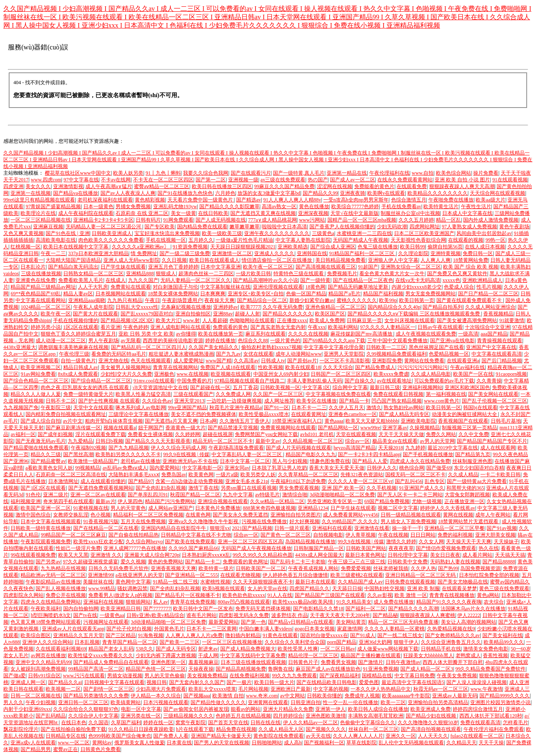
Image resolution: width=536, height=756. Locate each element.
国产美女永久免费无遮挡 (240, 515)
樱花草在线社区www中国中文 (78, 173)
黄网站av (102, 743)
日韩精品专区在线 (66, 736)
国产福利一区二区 (366, 609)
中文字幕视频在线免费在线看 (338, 394)
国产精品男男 (36, 749)
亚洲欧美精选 (293, 247)
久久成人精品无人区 (281, 729)
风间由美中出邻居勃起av (484, 233)
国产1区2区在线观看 (43, 488)
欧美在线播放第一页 (221, 334)
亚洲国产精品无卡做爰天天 (221, 736)
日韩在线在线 (265, 722)
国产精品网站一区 (338, 428)
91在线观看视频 (510, 180)
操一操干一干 (407, 528)
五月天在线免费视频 (143, 521)
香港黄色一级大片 (186, 428)
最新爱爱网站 (224, 622)
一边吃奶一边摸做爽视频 (234, 401)
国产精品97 (141, 481)
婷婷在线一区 (158, 722)
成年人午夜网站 (493, 515)
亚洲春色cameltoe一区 (352, 414)
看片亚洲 (111, 327)
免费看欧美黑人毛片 (81, 280)
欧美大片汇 (168, 320)
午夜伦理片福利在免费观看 (494, 729)
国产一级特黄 (315, 280)
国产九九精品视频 (129, 448)
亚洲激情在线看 (372, 528)
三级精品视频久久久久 (188, 716)
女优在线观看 (258, 354)
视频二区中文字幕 (398, 508)
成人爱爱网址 (188, 361)
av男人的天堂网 (437, 441)
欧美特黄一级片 (216, 568)
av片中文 (73, 421)
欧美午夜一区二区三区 (268, 267)
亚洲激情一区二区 (232, 253)
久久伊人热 (423, 568)
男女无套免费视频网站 (430, 294)
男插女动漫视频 (125, 676)
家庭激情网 (350, 629)
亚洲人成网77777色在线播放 (135, 548)
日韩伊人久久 (382, 468)
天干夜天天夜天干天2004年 (340, 615)
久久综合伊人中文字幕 (93, 716)
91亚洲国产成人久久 (422, 488)
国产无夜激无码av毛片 (40, 441)
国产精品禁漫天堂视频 (233, 428)
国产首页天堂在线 (228, 722)
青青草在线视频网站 (175, 367)
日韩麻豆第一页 (364, 320)
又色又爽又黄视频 (23, 233)
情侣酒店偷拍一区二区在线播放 (277, 260)
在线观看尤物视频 (240, 575)
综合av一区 (357, 441)
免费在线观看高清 (480, 722)
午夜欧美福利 (46, 609)
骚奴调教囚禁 (132, 588)
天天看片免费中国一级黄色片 (201, 200)
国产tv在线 (85, 615)
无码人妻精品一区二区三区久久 (196, 280)
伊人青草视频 (361, 535)
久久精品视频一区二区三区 (313, 441)
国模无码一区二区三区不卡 (415, 475)
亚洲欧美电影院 (418, 421)
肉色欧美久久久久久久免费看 (111, 240)
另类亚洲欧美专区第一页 (335, 501)
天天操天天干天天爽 (469, 542)
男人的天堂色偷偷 (165, 676)
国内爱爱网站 (165, 468)
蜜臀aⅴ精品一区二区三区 (162, 186)
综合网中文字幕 (350, 387)
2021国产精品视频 (252, 528)
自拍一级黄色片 (78, 361)
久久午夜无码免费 (283, 307)
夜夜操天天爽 (219, 300)
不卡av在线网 (116, 180)
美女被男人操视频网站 (126, 367)
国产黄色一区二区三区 (286, 535)
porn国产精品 (342, 642)
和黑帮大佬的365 (465, 488)
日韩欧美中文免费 (407, 562)
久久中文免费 (474, 434)
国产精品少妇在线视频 (432, 716)
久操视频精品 (425, 428)
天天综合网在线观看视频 (497, 193)
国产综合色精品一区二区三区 (36, 381)
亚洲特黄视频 (446, 253)
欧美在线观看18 (303, 367)
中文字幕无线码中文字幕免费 (253, 655)
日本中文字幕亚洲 (221, 267)
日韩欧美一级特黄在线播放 (41, 528)
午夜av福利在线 (468, 367)
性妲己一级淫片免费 (78, 548)
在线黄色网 (198, 515)
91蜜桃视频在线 (91, 508)
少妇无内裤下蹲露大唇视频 (166, 655)
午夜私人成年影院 (93, 307)
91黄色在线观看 (280, 635)
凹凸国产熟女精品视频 (397, 401)
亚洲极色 (164, 374)
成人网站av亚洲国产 (171, 508)
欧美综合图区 (36, 635)
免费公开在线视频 (66, 595)
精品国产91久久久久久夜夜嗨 (449, 602)
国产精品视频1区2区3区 (127, 320)
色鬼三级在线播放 (378, 247)
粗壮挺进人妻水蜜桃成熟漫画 (181, 354)
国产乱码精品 (51, 716)
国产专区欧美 (160, 227)
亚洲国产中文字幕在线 (491, 347)
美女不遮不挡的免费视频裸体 (204, 414)
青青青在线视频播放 (452, 595)
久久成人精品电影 (431, 374)
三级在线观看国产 (193, 394)
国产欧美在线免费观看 (190, 542)
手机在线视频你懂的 (76, 320)
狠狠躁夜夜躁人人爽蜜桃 (428, 615)
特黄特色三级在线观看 (299, 274)
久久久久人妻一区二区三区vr (360, 481)
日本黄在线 (179, 743)
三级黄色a (323, 233)
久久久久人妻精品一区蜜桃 (394, 629)
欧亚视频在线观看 (231, 374)
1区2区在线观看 (81, 327)
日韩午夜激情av (403, 662)
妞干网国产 (151, 428)
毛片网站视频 (253, 689)
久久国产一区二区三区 (278, 394)
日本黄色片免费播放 (218, 508)
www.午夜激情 (486, 689)
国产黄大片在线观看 (95, 314)
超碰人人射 (247, 314)
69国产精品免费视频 (387, 501)
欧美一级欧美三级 (222, 233)
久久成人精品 (463, 475)
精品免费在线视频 (236, 729)
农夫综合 (494, 602)
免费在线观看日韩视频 (398, 394)
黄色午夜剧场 (514, 227)
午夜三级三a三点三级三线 (357, 562)
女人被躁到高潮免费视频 (38, 669)
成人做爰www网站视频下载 (388, 649)
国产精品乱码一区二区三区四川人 (149, 347)
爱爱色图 (369, 682)
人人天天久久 (433, 736)
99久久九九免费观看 (294, 676)
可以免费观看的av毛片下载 (444, 381)
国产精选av (249, 200)
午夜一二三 (53, 253)
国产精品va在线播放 (76, 193)
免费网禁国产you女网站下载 (266, 434)
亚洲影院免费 (387, 361)
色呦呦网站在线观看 (252, 320)
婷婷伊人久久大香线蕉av (447, 508)
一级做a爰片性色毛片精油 (244, 240)
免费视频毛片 (342, 274)
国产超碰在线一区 (210, 387)
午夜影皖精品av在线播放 (53, 582)
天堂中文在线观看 (93, 408)
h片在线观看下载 (195, 729)
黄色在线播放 (314, 206)
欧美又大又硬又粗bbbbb (372, 421)
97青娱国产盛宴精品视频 (53, 206)
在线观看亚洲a (463, 361)
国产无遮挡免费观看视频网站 (101, 488)
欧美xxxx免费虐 (391, 374)
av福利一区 (23, 434)
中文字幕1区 (316, 387)
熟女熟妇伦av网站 (403, 408)
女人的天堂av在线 (267, 588)
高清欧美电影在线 (56, 240)
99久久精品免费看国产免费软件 (490, 669)
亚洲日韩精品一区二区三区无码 (421, 575)
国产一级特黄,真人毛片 (299, 173)
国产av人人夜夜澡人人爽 (128, 193)
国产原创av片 (302, 361)
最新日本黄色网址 (365, 555)
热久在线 (489, 548)
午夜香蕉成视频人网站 (313, 568)
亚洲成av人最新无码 (455, 696)
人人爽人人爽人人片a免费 (194, 635)
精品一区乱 (448, 220)
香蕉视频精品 (498, 314)
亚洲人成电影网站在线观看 (180, 327)
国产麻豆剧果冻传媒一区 (73, 428)
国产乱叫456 (409, 481)
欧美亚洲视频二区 (41, 367)
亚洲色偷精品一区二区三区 (335, 307)
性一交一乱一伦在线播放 (350, 702)
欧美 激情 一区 (411, 595)
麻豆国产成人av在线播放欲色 (328, 669)
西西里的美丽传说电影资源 (173, 341)
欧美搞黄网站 (126, 702)
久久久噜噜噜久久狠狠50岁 (428, 722)
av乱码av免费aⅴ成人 (125, 468)
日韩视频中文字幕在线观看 (114, 682)
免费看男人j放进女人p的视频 (120, 595)
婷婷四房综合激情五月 (478, 709)
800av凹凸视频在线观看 (244, 602)
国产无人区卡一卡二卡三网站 (410, 495)
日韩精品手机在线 (441, 649)
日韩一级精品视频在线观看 (411, 515)
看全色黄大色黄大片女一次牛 (392, 274)
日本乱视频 (87, 642)
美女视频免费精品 (207, 676)
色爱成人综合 (459, 287)
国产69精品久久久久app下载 (334, 341)
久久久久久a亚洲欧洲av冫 (141, 247)
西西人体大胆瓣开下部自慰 (453, 662)
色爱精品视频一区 (449, 354)
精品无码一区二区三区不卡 (223, 441)
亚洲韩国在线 (312, 253)
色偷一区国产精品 (306, 294)
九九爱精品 (80, 441)
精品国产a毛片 (344, 294)
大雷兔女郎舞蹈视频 (467, 495)
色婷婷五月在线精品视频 (243, 716)
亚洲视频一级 (243, 180)
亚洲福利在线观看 (332, 528)
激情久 (374, 408)
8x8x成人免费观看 (78, 374)
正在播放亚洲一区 (464, 501)
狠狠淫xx (220, 528)
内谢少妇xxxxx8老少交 (417, 287)
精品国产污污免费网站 (170, 501)
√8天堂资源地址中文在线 (160, 387)
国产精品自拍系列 (443, 307)
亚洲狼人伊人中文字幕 (393, 260)
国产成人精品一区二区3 (427, 669)
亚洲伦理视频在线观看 (278, 287)
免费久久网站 (441, 434)
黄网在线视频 (458, 515)
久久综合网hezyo (144, 542)
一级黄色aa (112, 615)
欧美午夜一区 (56, 314)
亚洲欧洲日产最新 (291, 689)
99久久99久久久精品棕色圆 (263, 555)
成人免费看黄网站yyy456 (350, 515)
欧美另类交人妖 (258, 475)
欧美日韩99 (412, 247)
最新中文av (268, 441)
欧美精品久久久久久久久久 (438, 193)
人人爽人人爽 (435, 260)
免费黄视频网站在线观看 (288, 428)
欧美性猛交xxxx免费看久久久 (100, 655)
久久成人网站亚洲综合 (490, 307)
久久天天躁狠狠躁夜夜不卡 (263, 582)
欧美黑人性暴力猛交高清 (143, 394)
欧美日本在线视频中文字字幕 (76, 247)
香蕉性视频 (495, 655)
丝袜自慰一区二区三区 (374, 729)
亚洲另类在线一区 (141, 716)
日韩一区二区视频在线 (36, 696)
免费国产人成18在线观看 (228, 367)
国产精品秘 (385, 615)
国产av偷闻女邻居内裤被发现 (196, 709)
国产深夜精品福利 (340, 676)
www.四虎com (46, 180)
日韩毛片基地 (506, 421)
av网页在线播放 (48, 655)
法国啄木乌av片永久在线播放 (473, 609)
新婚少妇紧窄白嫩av (312, 300)
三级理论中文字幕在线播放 (139, 414)
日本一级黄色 (98, 206)
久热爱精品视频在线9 (451, 629)
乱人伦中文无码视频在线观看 (411, 743)
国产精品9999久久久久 (505, 696)
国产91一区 (276, 408)
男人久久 (13, 702)
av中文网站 (292, 696)
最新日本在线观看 (315, 582)
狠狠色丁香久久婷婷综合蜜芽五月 (78, 334)
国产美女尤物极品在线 (463, 582)
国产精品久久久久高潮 (413, 609)
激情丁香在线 (204, 488)
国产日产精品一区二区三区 (488, 294)
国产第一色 (253, 622)
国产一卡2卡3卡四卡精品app (369, 454)
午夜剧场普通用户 (182, 300)
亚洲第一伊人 (330, 709)
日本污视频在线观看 (166, 702)
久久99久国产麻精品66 (193, 548)
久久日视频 (174, 260)
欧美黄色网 (201, 475)
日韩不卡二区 (61, 401)
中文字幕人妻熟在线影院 (303, 240)
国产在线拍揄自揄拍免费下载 (73, 729)
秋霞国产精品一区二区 (195, 495)
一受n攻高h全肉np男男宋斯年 (356, 200)
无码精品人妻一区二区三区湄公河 (104, 227)
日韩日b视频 (109, 441)
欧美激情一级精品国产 (93, 461)
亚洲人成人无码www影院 (131, 260)
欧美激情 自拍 (228, 696)
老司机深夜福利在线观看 (105, 200)
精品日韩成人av (81, 367)
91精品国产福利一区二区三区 (362, 253)
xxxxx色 (451, 280)
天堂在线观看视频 (356, 434)
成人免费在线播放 (394, 602)
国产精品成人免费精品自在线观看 (111, 662)
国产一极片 (239, 682)
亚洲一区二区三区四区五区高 (250, 542)
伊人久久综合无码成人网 (178, 448)
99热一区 (495, 240)
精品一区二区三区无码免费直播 (403, 622)
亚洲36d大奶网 (375, 642)
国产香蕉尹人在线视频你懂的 (342, 227)
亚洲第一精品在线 (347, 173)
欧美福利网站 (343, 327)
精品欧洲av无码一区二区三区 (53, 575)
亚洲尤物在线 (113, 361)
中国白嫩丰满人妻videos (266, 629)
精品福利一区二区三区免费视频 (148, 515)
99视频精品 (88, 468)
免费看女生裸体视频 (150, 434)
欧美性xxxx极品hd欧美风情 (303, 602)
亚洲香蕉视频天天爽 (173, 568)
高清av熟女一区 (279, 206)
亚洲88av (223, 314)
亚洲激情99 (100, 575)
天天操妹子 (506, 542)
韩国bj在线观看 (480, 408)
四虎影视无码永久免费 (244, 615)
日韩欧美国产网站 (366, 548)
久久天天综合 (338, 367)
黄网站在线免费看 (424, 361)
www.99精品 (102, 588)
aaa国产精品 (494, 334)
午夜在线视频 (393, 535)
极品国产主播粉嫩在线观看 (371, 655)
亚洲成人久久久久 (274, 253)
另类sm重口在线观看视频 (249, 488)
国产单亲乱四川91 (148, 495)
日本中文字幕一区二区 (245, 461)
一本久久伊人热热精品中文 (381, 689)
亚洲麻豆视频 (48, 227)
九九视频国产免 (21, 408)
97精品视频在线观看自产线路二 (250, 381)
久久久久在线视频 (308, 334)
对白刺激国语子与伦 (175, 287)
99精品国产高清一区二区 (96, 669)
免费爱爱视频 (356, 568)
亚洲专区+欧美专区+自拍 (256, 294)
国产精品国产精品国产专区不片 (492, 441)
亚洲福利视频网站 (423, 387)
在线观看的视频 (466, 240)
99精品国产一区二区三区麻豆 (73, 535)
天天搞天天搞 (510, 555)
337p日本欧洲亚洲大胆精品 (98, 253)
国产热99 (448, 568)
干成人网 (208, 655)
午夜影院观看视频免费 (46, 542)
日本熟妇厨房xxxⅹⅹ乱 (206, 555)
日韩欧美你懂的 (325, 696)
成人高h (293, 743)
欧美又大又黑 (73, 555)
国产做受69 (439, 468)
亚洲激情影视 (68, 186)
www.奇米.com (262, 696)
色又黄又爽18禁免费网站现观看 (46, 622)
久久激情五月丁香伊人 (245, 421)
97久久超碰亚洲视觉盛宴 (90, 562)
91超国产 (368, 267)
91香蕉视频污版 (101, 521)
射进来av (208, 649)
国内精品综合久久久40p (394, 307)
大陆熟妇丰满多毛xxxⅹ (134, 475)
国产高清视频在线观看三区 (326, 267)
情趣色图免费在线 (330, 461)
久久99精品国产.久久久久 (350, 521)
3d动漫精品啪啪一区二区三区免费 (168, 622)
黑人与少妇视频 (290, 461)
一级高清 (468, 334)
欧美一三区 (393, 702)
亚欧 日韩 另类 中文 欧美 (146, 334)
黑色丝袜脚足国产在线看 (436, 347)
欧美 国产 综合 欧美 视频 (471, 267)
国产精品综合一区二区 (262, 300)
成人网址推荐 (279, 401)
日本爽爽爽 (213, 294)
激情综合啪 (295, 495)
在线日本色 (74, 722)
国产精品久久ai (65, 682)
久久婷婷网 (188, 434)
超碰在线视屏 (218, 434)
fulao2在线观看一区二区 (477, 736)
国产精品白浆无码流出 (73, 267)
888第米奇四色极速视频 (269, 508)
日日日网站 (423, 535)
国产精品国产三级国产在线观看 (330, 595)
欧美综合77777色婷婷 (355, 206)
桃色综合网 (412, 468)
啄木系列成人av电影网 (140, 408)
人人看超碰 (215, 320)
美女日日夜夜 (445, 555)
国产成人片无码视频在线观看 (299, 448)
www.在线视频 (193, 374)
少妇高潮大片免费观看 (161, 689)
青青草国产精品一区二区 (130, 642)
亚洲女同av (237, 468)
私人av (161, 602)
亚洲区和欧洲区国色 (467, 387)
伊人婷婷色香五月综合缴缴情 (295, 575)
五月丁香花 (245, 387)
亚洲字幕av (395, 428)
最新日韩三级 (385, 387)
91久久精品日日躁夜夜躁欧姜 (141, 729)
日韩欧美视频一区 (280, 387)
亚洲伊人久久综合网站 (47, 642)
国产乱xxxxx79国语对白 (147, 314)
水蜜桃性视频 (215, 582)
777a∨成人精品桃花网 (272, 220)
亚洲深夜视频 (313, 213)
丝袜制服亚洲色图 (472, 461)
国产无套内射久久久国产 (197, 682)
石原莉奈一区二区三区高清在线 (71, 475)
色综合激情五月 (409, 200)
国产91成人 (363, 635)
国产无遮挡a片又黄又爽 (171, 421)
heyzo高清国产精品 (354, 448)
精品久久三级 (46, 454)
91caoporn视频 (512, 374)
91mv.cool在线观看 (154, 381)
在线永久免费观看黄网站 (405, 180)
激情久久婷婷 (401, 542)
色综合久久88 (253, 341)
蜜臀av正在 (66, 749)
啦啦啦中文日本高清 (284, 227)
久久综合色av (157, 401)
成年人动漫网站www (299, 354)
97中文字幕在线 (81, 180)
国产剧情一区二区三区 (108, 689)
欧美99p (388, 300)
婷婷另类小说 (46, 327)
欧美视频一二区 (63, 689)
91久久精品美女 (354, 602)
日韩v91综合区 (44, 676)
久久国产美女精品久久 (214, 347)
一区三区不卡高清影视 (345, 361)
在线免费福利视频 (250, 676)
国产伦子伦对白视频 (129, 629)
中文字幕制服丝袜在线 (225, 287)
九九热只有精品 (125, 300)
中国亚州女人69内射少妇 (281, 374)
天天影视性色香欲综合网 (418, 240)
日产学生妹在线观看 (123, 267)
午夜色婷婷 (136, 327)
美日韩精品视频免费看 (340, 260)
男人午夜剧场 (103, 341)
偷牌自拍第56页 (445, 247)
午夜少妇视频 (41, 702)
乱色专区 (435, 481)
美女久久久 (38, 186)
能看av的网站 (246, 709)
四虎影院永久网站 (23, 595)
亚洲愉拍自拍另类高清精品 (438, 702)
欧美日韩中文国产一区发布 (203, 609)
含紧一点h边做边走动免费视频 (189, 481)
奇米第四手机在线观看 (68, 501)
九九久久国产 (143, 280)
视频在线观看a (120, 428)
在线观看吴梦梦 (459, 588)
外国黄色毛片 (169, 629)
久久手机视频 (381, 488)
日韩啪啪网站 (267, 743)
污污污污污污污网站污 (423, 367)
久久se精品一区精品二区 (277, 501)
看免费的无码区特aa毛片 (119, 354)
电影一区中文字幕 (141, 709)
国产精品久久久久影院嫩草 (229, 206)
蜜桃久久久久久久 (357, 300)
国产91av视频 (501, 528)
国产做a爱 (14, 676)
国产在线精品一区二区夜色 (363, 280)
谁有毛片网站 (201, 615)
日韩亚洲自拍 (306, 702)
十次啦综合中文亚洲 (487, 327)
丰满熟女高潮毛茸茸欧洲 (376, 716)
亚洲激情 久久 (106, 555)
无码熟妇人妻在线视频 (455, 562)
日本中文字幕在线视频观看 (51, 521)
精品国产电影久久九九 (311, 454)
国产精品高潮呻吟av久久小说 (265, 280)
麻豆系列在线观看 (265, 334)
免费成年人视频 (362, 696)
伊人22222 (469, 615)
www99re (370, 428)
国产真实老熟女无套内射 (278, 327)
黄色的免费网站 (165, 562)
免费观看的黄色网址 (245, 562)
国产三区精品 (121, 635)
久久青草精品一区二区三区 (308, 475)
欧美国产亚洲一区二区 (46, 508)
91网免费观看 (178, 220)
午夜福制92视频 (88, 448)
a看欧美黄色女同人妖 (49, 468)
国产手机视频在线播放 (428, 454)
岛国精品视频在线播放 (310, 542)
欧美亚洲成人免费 (430, 709)
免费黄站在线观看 (131, 287)
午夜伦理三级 (74, 354)
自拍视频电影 (328, 535)
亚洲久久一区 (401, 736)
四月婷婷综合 (288, 716)
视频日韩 (157, 682)
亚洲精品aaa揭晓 (87, 300)
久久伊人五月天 (346, 408)
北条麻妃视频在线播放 (186, 307)
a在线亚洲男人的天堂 (139, 575)
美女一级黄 (183, 213)
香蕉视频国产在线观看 (463, 421)
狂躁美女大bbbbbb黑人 (428, 655)
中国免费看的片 (194, 381)
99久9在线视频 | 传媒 (186, 454)
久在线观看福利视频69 (61, 649)
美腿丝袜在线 (98, 582)
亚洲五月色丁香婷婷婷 (173, 267)
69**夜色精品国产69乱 (36, 294)
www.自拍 (423, 173)
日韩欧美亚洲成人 (112, 233)
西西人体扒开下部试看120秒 (491, 716)
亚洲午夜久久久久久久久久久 (277, 233)
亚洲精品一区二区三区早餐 (454, 528)
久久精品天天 (461, 743)
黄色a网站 (488, 595)
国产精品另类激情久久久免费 (96, 696)
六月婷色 (225, 193)
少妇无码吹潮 (392, 227)
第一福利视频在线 (446, 394)
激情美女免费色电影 (486, 649)
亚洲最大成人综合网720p (152, 555)
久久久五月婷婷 (416, 220)
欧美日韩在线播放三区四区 (222, 186)
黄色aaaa (334, 421)
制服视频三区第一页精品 (469, 428)
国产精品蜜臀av (48, 461)
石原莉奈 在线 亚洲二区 (142, 213)
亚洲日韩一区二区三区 (83, 702)
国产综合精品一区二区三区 (101, 381)
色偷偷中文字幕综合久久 (368, 722)
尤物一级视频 (427, 501)
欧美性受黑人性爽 (298, 649)
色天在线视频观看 (151, 361)
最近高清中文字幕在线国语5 (413, 682)
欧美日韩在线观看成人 (214, 260)
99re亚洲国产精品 (187, 408)
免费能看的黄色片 (374, 186)
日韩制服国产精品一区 (319, 548)
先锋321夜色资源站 (362, 475)
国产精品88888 (499, 562)
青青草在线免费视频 (193, 602)
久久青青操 (489, 381)
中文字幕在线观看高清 (497, 354)
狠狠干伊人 (406, 642)
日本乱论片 (33, 267)
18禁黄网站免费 (471, 260)
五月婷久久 (201, 240)
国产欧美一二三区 (180, 642)
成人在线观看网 (498, 448)
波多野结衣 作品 (290, 615)
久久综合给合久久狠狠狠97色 (86, 709)
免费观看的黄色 (230, 327)
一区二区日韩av (338, 649)
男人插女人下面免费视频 (408, 521)
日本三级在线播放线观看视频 (253, 662)
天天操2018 (391, 448)
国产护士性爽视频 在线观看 (109, 401)
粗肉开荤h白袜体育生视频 (114, 421)
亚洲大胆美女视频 (495, 535)
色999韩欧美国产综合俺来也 (120, 736)
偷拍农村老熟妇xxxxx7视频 (271, 347)
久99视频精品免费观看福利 (397, 354)
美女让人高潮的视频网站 (469, 622)
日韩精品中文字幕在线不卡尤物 (196, 535)
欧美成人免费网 (327, 320)
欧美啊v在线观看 (386, 193)
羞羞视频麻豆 (204, 662)
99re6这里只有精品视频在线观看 (39, 200)
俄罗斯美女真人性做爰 (139, 743)
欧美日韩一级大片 (274, 682)
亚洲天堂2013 (189, 401)
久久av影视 (380, 595)
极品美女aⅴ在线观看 (395, 441)
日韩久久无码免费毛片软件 (119, 568)
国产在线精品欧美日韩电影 (327, 682)
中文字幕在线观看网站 (41, 300)
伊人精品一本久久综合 (156, 696)
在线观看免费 (412, 186)
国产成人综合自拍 (41, 421)
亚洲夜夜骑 (353, 193)
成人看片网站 (477, 555)
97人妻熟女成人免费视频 (469, 227)
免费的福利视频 (455, 535)
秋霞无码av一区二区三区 (441, 689)
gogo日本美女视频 (314, 629)
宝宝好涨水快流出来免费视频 (167, 233)
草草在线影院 (361, 743)
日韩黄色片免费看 (100, 749)
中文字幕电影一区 (202, 468)
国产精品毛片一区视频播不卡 (188, 595)
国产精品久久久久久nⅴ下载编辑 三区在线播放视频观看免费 (414, 314)
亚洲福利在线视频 (103, 602)
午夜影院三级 (56, 408)
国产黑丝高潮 (78, 454)
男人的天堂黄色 (128, 508)
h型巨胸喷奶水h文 (51, 615)
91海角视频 (151, 635)
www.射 (191, 320)
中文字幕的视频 (331, 689)
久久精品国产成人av (360, 582)
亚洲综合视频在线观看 (223, 501)
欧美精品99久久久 (504, 642)
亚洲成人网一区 (28, 682)
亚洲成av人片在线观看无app (73, 629)
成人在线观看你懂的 (103, 481)
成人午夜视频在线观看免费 (426, 334)
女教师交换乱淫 (71, 515)
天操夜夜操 (201, 669)
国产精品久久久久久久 (288, 314)
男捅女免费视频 (133, 206)
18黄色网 (315, 287)
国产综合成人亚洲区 (333, 247)
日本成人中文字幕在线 (467, 213)
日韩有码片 (148, 220)
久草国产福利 (126, 722)
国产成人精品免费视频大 (248, 649)
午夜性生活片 (476, 206)
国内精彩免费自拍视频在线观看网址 (66, 414)
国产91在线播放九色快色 (185, 193)
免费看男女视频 (338, 662)
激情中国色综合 (33, 515)
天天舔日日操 (347, 588)
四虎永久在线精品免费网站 (51, 602)
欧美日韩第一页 (417, 300)
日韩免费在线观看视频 (410, 582)
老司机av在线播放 (140, 461)
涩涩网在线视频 (335, 186)
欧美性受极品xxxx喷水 (264, 414)
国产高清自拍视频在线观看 (431, 729)
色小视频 (100, 515)
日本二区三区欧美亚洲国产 (424, 233)
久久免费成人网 (233, 394)
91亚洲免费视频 (381, 669)
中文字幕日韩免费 (415, 676)
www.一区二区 (74, 743)
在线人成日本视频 (485, 247)
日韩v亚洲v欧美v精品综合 (155, 615)
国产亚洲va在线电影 (452, 341)
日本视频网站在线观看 (121, 294)
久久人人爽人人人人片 (358, 736)
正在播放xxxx (292, 320)
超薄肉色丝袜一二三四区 (206, 274)
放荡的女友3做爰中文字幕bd (269, 193)
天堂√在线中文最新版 (354, 213)
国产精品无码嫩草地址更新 (359, 287)
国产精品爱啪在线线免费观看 (36, 448)
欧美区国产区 (330, 314)
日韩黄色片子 (303, 662)
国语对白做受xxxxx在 (324, 635)
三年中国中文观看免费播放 (397, 341)
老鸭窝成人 (468, 655)
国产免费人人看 (171, 736)
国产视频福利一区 (324, 743)
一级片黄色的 (285, 341)
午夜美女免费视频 (457, 676)
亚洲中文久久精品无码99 (43, 662)
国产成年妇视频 (55, 434)
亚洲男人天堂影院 (344, 354)
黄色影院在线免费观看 (278, 736)
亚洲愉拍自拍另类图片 (296, 515)
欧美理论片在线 (38, 213)
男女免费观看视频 (299, 488)
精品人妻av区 (78, 294)
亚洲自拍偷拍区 (193, 314)
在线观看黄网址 (309, 414)
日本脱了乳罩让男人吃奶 (279, 468)
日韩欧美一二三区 (386, 347)
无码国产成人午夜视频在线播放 (256, 548)
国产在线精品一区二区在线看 (106, 528)
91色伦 (33, 495)
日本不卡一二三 (309, 408)
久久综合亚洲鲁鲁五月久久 (451, 642)
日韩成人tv (273, 361)
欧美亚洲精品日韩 (121, 609)
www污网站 (312, 220)
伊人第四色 (130, 501)
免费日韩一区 (478, 253)
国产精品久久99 (320, 193)
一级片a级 (227, 475)
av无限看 (130, 341)
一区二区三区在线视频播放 (232, 642)
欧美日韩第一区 (443, 408)
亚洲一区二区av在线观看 (98, 495)
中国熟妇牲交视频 (384, 588)
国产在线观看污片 (251, 173)
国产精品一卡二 (203, 562)
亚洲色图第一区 (168, 662)
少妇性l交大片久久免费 (126, 374)
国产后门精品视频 (502, 361)
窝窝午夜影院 (191, 722)
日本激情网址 (63, 481)
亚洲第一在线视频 (31, 193)
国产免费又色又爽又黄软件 (457, 274)
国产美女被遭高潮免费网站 (467, 320)
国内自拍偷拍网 (81, 609)
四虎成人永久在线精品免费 (420, 461)
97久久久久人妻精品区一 (388, 327)
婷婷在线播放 (220, 341)
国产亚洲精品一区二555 (191, 575)
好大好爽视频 (304, 521)
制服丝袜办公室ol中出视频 (410, 213)
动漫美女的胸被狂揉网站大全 (465, 414)
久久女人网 (431, 542)
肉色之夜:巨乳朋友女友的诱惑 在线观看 (85, 387)
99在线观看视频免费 (33, 555)
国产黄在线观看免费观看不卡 (470, 300)
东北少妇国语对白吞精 (479, 468)
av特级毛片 (267, 495)
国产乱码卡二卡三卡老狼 (298, 562)
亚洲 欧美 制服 (423, 588)
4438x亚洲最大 (20, 347)
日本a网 (208, 421)
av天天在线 (318, 736)
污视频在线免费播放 (264, 521)
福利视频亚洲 (26, 501)
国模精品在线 (377, 676)
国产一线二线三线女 (400, 635)
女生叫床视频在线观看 (410, 320)
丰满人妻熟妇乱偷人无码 (314, 381)
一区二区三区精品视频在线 (41, 220)
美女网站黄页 (351, 622)
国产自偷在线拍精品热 (134, 535)
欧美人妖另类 (128, 173)
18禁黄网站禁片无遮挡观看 (469, 521)
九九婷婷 (415, 448)
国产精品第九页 (473, 454)
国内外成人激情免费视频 (491, 220)
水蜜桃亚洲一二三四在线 (364, 233)
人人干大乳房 (93, 287)
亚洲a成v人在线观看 (33, 743)
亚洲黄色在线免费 (36, 280)
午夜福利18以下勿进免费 (298, 481)
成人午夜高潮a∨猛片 (108, 186)
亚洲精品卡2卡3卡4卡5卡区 (103, 220)
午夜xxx (317, 327)
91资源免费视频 (190, 247)
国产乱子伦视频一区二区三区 (495, 401)
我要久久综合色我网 (206, 173)
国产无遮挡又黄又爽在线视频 (263, 213)
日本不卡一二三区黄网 (211, 629)
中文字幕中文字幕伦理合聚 (334, 347)
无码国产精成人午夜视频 (361, 240)
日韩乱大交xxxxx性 (137, 307)
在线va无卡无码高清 (418, 280)
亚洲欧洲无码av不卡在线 (190, 461)
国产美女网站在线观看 (493, 394)
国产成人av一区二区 (352, 180)
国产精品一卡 (354, 401)
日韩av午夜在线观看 (440, 327)
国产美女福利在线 (502, 635)
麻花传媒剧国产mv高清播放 (362, 334)
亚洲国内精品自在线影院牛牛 (174, 528)
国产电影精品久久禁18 (318, 609)
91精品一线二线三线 (175, 582)
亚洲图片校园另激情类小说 (500, 702)
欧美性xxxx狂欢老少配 (98, 542)
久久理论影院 (413, 253)
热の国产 (318, 180)
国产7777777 (157, 609)
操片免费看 (486, 173)
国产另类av (48, 562)
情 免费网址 (144, 253)
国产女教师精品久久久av (452, 635)
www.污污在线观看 (84, 676)
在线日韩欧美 (213, 213)
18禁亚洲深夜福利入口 (297, 421)
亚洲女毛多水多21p (247, 481)
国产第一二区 (211, 180)
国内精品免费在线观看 (202, 227)
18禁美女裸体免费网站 (173, 294)
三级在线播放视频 (41, 274)
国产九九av (228, 354)
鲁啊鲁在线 (281, 669)
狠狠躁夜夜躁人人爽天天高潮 (462, 186)
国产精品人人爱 (370, 461)
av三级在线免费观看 (283, 180)
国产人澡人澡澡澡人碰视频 (477, 682)
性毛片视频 (489, 287)
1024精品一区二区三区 (46, 307)
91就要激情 (512, 320)
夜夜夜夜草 (401, 548)
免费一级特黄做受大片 (88, 394)
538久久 (144, 649)
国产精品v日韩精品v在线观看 (301, 622)
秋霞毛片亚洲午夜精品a (236, 408)
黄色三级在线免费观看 (504, 588)
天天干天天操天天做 (401, 434)
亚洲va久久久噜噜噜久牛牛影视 (204, 521)
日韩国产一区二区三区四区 (341, 374)
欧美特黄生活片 (441, 206)
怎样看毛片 (515, 722)
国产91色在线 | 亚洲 (67, 233)
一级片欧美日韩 (253, 274)
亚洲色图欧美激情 (326, 716)
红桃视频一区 (26, 247)
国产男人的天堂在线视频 (222, 743)
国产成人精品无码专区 (404, 414)
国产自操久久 (360, 381)
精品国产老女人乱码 (111, 649)
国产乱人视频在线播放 (61, 588)
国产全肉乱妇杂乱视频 (161, 488)
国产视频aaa (197, 696)
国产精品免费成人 (375, 367)
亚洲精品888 (140, 274)
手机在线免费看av (401, 206)
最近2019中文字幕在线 (453, 448)
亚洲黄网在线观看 (268, 702)
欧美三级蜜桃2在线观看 (357, 575)
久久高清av (246, 361)
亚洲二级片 (56, 495)
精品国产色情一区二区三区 (156, 669)
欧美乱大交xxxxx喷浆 (212, 689)
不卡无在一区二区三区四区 (163, 180)
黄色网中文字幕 (133, 582)
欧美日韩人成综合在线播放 (378, 709)
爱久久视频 (133, 562)
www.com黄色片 (442, 401)
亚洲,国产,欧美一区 (343, 488)
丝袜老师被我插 (391, 568)
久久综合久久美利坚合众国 (295, 642)
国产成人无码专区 (176, 649)
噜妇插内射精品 (243, 635)
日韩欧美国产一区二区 (261, 568)
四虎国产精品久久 (309, 588)
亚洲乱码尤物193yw (175, 206)
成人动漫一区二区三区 (61, 341)
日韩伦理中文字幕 (408, 555)
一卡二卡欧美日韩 (500, 475)
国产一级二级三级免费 (185, 253)
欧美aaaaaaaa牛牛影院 (406, 696)
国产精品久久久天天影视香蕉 (158, 441)
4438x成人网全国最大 (319, 555)
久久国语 (98, 722)
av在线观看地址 (394, 381)
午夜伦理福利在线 (389, 173)
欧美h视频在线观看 (224, 588)
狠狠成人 (166, 274)
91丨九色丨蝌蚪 (163, 173)
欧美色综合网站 (454, 173)
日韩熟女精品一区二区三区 (93, 274)
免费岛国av (174, 475)
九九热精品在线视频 (63, 568)
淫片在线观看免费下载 (100, 434)
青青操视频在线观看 (500, 341)
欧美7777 (250, 307)
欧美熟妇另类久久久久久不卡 (128, 454)
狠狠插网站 (138, 602)
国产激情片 (371, 662)
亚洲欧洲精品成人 (482, 280)
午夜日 (152, 300)
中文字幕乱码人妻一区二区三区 (247, 454)
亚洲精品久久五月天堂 (78, 635)
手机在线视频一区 (166, 240)
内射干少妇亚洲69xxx (27, 709)
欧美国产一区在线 (473, 374)
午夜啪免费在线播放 (451, 200)
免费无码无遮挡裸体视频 (263, 609)
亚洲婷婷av (225, 307)
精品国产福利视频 (383, 294)
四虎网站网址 (425, 227)
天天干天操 (491, 743)
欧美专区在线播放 (317, 401)
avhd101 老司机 (317, 434)
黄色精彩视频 (150, 200)
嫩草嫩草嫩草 (245, 227)
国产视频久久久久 (326, 729)
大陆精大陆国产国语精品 (73, 260)
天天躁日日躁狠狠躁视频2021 (243, 247)
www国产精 (219, 361)
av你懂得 (186, 334)
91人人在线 (280, 595)
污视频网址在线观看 (106, 622)
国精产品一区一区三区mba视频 (362, 220)
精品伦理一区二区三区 (313, 655)
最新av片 (105, 501)
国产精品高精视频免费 (241, 669)
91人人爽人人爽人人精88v (292, 200)
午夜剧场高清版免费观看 (236, 448)
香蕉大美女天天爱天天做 (337, 468)
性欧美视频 (271, 367)
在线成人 (116, 280)
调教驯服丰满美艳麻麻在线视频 (73, 347)
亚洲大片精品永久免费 (288, 709)
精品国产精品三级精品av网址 (43, 287)
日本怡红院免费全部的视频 (489, 575)
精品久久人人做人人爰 (36, 394)
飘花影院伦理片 (21, 729)
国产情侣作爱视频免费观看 (446, 548)
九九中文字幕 (238, 495)
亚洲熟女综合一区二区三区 (411, 267)
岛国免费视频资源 (480, 568)
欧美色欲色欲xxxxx (244, 595)
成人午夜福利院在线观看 (86, 213)
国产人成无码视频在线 (221, 220)
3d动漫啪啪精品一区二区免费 (342, 495)
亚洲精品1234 (313, 508)
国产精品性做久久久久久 (218, 702)
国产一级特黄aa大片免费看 (477, 481)
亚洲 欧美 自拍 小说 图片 (462, 180)
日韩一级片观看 (292, 528)
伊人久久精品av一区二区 (311, 722)
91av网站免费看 (38, 374)
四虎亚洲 (13, 186)
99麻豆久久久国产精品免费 (284, 186)
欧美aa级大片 (491, 200)
